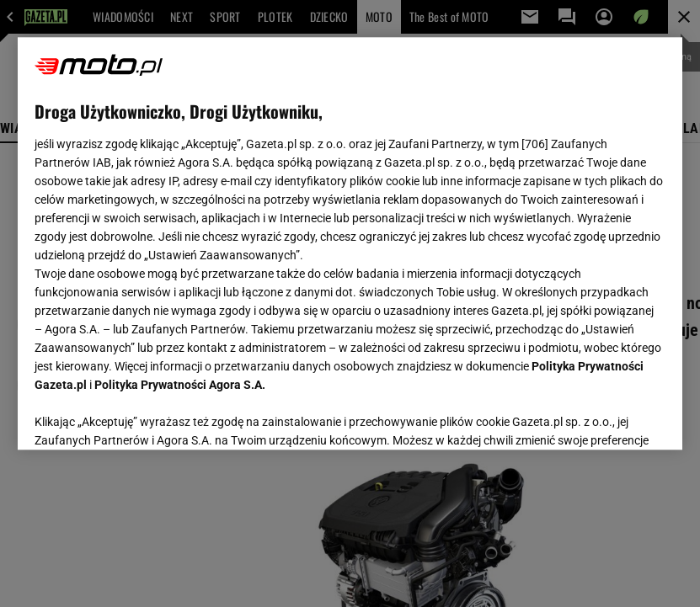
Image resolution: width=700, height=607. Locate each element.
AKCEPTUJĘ (609, 417)
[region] (350, 243)
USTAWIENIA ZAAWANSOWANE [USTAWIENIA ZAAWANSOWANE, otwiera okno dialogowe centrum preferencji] (144, 416)
